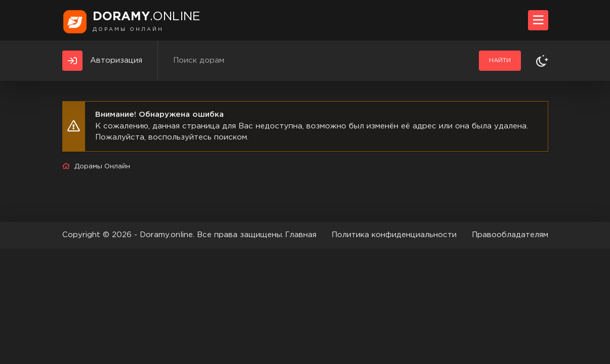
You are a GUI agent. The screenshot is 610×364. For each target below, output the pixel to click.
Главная (301, 235)
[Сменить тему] (542, 61)
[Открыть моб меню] (538, 20)
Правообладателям (510, 235)
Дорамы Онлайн (102, 167)
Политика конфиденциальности (394, 235)
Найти (500, 60)
